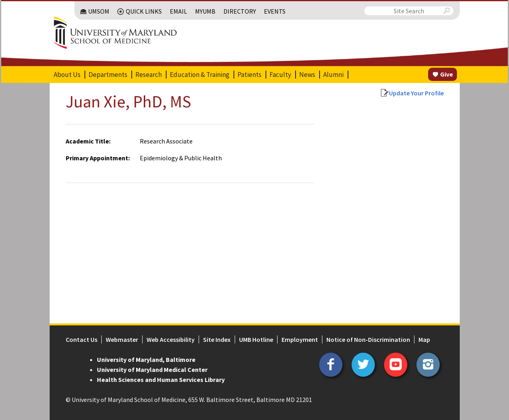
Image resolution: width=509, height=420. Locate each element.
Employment (300, 339)
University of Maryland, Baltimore (146, 359)
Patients (249, 75)
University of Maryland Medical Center (152, 370)
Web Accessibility (171, 339)
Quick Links (144, 11)
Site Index (217, 339)
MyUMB (205, 11)
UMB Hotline (256, 339)
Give (447, 74)
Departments (108, 75)
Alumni (333, 75)
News (307, 75)
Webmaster (122, 339)
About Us (67, 75)
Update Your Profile (416, 93)
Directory (240, 11)
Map (424, 339)
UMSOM (99, 11)
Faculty (280, 75)
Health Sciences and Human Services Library (161, 380)
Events (275, 11)
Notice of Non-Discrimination (368, 339)
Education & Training (200, 75)
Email (178, 11)
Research (149, 75)
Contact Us (81, 339)
